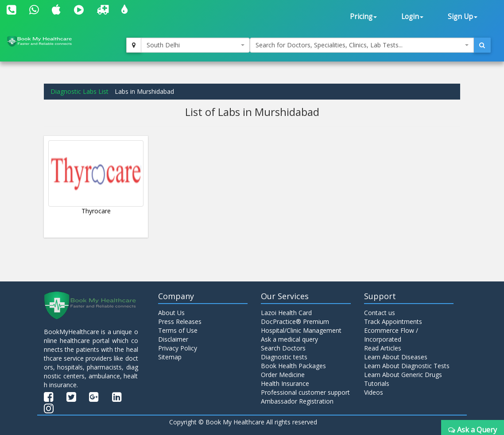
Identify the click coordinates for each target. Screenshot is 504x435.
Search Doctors (283, 348)
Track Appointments (393, 321)
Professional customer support (305, 392)
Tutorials (377, 383)
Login (412, 17)
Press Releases (180, 321)
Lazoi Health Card (286, 313)
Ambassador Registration (297, 401)
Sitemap (170, 357)
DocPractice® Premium (295, 321)
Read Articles (383, 348)
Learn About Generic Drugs (403, 375)
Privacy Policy (178, 348)
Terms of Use (178, 330)
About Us (171, 313)
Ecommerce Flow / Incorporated (391, 335)
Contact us (380, 313)
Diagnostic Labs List (79, 91)
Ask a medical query (289, 339)
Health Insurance (285, 383)
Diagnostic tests (284, 357)
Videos (374, 392)
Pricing (363, 17)
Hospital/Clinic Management (301, 330)
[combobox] (196, 45)
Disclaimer (173, 339)
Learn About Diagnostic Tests (407, 366)
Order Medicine (283, 375)
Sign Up (463, 17)
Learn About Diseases (396, 357)
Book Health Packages (293, 366)
